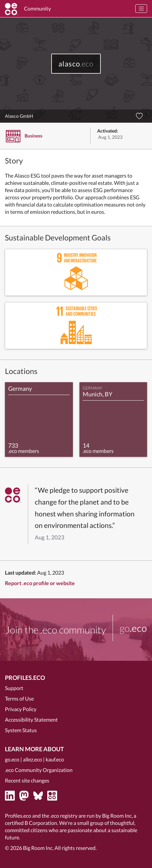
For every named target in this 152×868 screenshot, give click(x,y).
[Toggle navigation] (141, 9)
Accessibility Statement (31, 719)
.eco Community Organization (39, 770)
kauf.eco (55, 759)
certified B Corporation (31, 823)
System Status (21, 730)
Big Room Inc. (38, 848)
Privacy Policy (21, 709)
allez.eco (33, 759)
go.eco (12, 759)
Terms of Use (19, 698)
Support (14, 688)
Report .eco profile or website (40, 583)
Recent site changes (27, 780)
